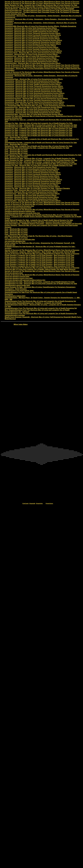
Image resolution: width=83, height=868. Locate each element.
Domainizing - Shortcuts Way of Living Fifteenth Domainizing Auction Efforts (33, 90)
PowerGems (49, 503)
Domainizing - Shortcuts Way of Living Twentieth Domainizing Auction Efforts (34, 100)
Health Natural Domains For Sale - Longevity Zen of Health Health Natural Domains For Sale (39, 220)
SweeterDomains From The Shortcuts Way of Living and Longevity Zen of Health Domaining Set (40, 301)
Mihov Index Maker (21, 324)
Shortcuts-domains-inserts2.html (17, 277)
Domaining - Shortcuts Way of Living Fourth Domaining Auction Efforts (31, 54)
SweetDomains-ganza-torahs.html (17, 285)
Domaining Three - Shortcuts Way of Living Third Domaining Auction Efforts (33, 53)
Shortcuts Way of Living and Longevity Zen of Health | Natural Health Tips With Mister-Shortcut (40, 269)
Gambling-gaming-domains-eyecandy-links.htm (22, 213)
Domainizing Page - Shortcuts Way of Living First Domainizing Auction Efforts (34, 79)
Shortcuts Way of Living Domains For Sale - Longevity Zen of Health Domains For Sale (37, 148)
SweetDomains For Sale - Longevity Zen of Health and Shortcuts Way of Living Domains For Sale (41, 127)
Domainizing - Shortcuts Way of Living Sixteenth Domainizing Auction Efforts (33, 91)
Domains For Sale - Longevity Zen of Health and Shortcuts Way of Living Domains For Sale (38, 128)
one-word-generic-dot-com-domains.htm (20, 240)
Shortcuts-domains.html (14, 273)
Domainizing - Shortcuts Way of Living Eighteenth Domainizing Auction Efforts (34, 95)
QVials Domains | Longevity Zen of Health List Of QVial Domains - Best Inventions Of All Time (39, 255)
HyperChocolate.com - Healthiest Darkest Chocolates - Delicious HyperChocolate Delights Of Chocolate (43, 224)
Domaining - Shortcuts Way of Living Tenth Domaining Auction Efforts (31, 28)
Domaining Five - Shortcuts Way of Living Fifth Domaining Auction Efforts (32, 56)
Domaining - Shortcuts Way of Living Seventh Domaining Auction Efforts (32, 60)
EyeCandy (26, 503)
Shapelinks (39, 503)
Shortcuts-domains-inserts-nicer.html (19, 278)
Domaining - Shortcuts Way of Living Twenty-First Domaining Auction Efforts (33, 51)
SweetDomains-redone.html (15, 296)
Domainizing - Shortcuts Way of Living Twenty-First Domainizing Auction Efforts (35, 102)
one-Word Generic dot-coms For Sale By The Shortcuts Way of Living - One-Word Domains (38, 236)
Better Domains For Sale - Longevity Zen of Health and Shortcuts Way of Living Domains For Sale (41, 5)
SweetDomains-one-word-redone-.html (19, 291)
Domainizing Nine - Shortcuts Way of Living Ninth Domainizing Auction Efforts (34, 114)
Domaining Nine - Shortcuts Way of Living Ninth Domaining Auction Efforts (33, 63)
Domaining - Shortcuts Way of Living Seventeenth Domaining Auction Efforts (33, 40)
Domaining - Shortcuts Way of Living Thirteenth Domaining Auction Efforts (33, 33)
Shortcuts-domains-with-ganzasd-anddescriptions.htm (25, 280)
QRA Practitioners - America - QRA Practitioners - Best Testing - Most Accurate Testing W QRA (40, 252)
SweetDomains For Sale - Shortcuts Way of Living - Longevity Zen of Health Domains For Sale (40, 162)
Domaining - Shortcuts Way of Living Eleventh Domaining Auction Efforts (32, 30)
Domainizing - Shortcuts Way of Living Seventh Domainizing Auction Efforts (33, 111)
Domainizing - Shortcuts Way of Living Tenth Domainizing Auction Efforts (32, 81)
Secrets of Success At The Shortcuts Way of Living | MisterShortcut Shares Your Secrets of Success (42, 2)
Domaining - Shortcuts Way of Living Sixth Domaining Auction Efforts (31, 58)
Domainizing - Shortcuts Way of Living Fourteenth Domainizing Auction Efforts (34, 88)
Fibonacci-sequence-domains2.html (18, 208)
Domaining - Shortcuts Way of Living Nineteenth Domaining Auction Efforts (33, 44)
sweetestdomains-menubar (15, 315)
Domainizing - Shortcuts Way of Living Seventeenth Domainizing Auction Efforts (35, 93)
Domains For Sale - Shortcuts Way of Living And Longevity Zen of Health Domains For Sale (39, 123)
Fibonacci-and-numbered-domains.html (19, 206)
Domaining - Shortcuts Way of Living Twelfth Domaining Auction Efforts (31, 32)
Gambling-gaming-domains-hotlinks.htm (20, 211)
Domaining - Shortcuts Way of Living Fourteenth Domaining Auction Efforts (33, 35)
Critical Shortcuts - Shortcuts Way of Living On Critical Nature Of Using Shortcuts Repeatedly (39, 9)
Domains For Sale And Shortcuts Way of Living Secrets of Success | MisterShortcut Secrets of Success (43, 116)
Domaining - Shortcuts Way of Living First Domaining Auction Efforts (30, 46)
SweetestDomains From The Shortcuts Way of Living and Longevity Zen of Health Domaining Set (41, 308)
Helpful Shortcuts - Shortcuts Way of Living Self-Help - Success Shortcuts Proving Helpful (38, 222)
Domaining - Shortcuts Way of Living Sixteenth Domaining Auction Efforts (32, 39)
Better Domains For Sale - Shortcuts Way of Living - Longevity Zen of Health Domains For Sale (40, 158)
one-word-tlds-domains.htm (15, 241)
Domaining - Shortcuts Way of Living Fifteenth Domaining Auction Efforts (32, 37)
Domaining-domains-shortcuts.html (18, 74)
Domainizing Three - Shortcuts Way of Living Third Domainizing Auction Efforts (34, 104)
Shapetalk (32, 503)
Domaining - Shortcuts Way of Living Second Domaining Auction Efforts (32, 47)
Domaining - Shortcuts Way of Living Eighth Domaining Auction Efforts (31, 62)
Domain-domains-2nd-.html (15, 14)
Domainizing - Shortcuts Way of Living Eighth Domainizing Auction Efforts (32, 113)
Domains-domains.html (13, 118)
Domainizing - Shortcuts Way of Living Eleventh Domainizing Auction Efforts (33, 83)
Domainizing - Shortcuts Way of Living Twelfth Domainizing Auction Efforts (33, 84)
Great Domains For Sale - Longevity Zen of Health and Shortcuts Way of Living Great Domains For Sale (43, 155)
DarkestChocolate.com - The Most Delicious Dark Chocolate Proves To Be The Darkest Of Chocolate (42, 10)
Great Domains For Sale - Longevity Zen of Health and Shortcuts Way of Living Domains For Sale (41, 215)
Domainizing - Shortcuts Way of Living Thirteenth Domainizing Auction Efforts (34, 86)
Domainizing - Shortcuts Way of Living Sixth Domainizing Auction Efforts (32, 109)
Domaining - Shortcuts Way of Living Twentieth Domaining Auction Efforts (32, 49)
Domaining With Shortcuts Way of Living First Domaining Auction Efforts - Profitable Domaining (40, 26)
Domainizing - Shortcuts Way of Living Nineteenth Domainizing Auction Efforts (34, 97)
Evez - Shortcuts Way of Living (16, 137)
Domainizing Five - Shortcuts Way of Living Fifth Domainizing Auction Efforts (33, 107)
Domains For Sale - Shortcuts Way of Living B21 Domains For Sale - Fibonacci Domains (37, 188)
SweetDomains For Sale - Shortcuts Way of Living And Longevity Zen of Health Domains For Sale (41, 125)
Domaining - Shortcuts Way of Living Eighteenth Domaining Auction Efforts (33, 42)
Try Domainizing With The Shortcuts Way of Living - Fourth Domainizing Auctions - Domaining (40, 106)
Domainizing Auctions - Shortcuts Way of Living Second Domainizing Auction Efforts (36, 99)
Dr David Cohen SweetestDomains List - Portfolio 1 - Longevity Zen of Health (33, 303)
